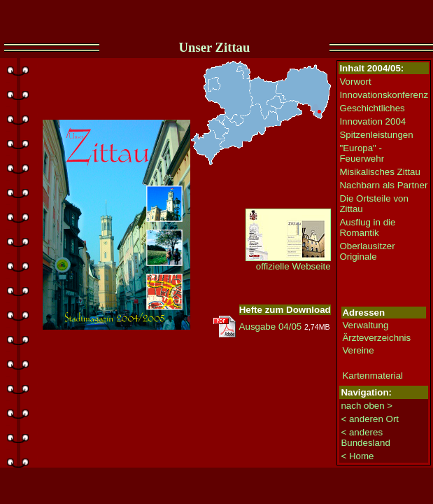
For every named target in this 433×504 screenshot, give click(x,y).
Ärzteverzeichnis (376, 338)
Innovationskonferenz (384, 95)
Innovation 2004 (372, 121)
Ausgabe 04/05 (271, 327)
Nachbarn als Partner (383, 185)
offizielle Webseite (288, 262)
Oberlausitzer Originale (367, 251)
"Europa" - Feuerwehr (362, 153)
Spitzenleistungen (376, 135)
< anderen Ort (370, 419)
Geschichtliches (372, 108)
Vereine (358, 350)
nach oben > (367, 406)
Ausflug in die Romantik (367, 227)
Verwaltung (365, 325)
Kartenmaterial (372, 376)
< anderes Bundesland (365, 437)
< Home (357, 456)
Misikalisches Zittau (380, 172)
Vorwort (355, 82)
